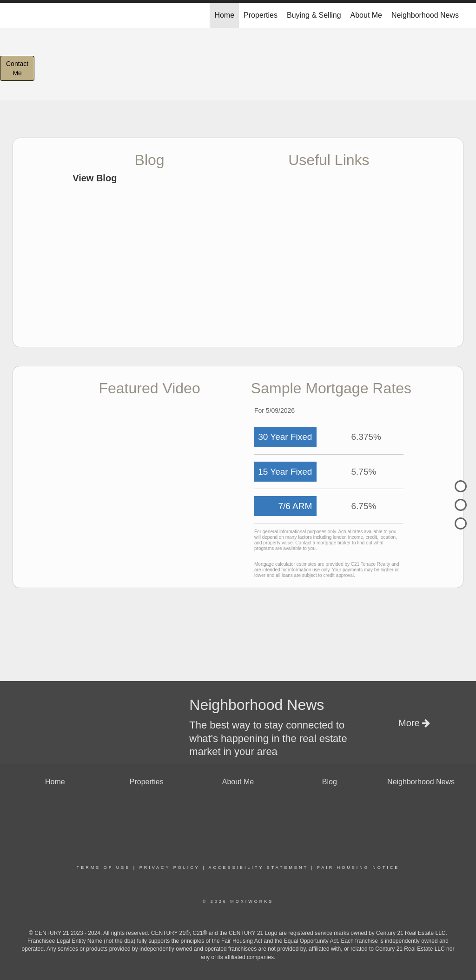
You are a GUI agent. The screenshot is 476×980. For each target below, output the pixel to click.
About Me (366, 15)
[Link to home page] (17, 15)
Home (224, 15)
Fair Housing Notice (358, 867)
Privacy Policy (170, 867)
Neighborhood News (425, 15)
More (414, 723)
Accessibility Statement (258, 867)
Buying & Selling (314, 15)
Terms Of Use (104, 867)
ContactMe (17, 68)
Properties (261, 15)
